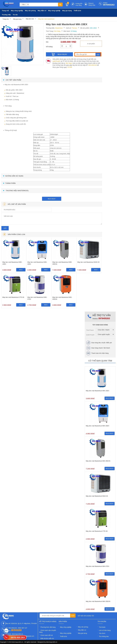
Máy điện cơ (42, 11)
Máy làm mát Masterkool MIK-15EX (12, 263)
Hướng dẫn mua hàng (79, 4)
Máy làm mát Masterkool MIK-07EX (37, 298)
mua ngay (52, 199)
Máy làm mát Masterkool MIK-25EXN (62, 298)
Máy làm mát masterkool (46, 19)
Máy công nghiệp (17, 11)
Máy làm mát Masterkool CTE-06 (13, 297)
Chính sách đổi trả (47, 635)
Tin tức (15, 15)
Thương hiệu (6, 15)
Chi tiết (70, 67)
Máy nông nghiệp (54, 11)
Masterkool (59, 28)
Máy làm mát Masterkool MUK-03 (88, 262)
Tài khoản (102, 627)
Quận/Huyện (90, 335)
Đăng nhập (92, 5)
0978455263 (109, 5)
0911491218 (93, 65)
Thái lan (74, 28)
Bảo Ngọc (69, 63)
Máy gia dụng (67, 11)
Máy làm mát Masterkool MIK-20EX (37, 263)
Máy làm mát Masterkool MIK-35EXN (62, 263)
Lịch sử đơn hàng (105, 630)
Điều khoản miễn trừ (47, 638)
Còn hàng (57, 31)
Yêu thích (102, 633)
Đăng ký (91, 3)
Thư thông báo (104, 636)
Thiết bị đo (77, 11)
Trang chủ (5, 11)
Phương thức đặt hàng (48, 627)
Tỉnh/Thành (90, 330)
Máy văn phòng (30, 11)
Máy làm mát (30, 19)
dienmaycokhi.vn (52, 642)
